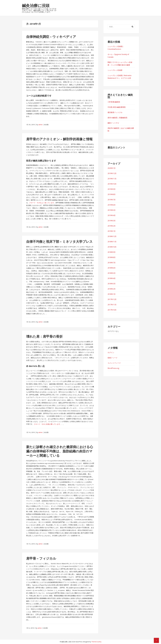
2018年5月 (112, 273)
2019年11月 (112, 179)
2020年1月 (112, 168)
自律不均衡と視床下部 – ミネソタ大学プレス (59, 241)
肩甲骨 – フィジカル (41, 558)
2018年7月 (112, 263)
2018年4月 (112, 278)
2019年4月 (112, 215)
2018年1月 (112, 294)
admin (40, 125)
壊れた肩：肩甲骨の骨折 (44, 336)
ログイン (111, 352)
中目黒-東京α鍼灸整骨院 (117, 107)
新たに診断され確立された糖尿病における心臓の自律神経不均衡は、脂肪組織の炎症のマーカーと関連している (60, 451)
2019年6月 (112, 205)
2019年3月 (112, 221)
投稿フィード (113, 358)
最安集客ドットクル (115, 112)
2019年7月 (112, 200)
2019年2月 (112, 226)
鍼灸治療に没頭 (36, 5)
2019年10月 (112, 184)
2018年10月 (112, 247)
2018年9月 (112, 252)
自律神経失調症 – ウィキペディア (51, 37)
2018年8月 (112, 257)
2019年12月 (112, 173)
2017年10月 (112, 310)
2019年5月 (112, 210)
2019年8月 (112, 194)
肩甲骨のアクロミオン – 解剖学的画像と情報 (59, 139)
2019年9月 (112, 189)
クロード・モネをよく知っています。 (42, 203)
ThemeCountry (96, 642)
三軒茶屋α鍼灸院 (114, 102)
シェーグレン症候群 (115, 70)
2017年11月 (112, 305)
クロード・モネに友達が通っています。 (48, 424)
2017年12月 (112, 299)
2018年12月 (112, 236)
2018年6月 (112, 268)
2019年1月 (112, 231)
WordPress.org (113, 368)
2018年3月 (112, 284)
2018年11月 (112, 242)
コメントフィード (114, 363)
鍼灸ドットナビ (113, 123)
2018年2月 (112, 289)
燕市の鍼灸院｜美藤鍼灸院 (117, 118)
